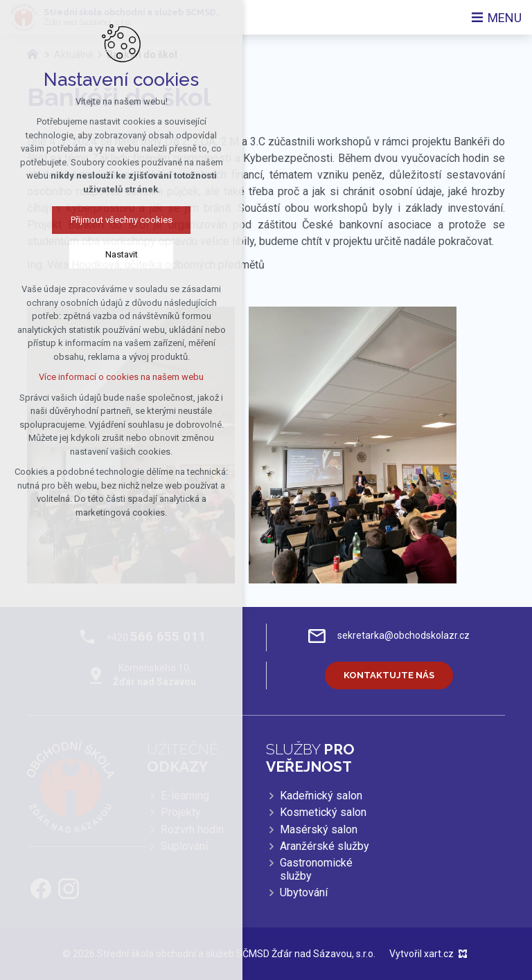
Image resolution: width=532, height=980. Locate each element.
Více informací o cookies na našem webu (110, 377)
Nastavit (110, 254)
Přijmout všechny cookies (110, 220)
